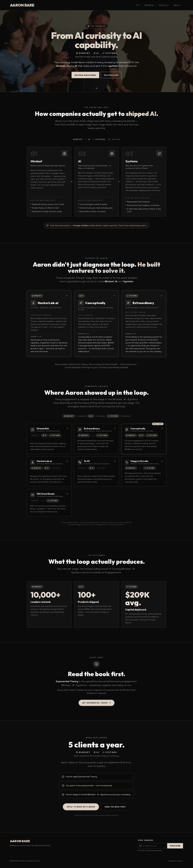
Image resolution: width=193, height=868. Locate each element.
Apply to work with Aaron (81, 807)
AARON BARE (22, 5)
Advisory (164, 5)
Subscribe (175, 846)
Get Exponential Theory (97, 703)
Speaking (150, 5)
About (178, 5)
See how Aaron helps (85, 76)
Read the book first (115, 807)
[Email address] (152, 846)
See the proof (111, 76)
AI (139, 5)
